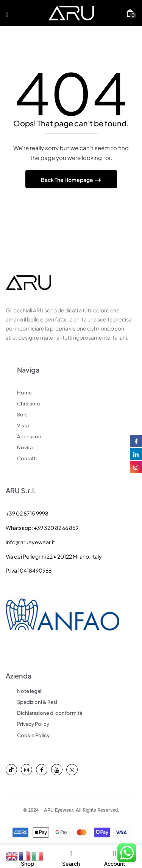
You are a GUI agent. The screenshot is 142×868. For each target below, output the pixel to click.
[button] (130, 13)
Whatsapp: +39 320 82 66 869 (42, 528)
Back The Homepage (67, 180)
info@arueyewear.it (30, 542)
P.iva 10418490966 (29, 570)
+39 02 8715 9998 (27, 513)
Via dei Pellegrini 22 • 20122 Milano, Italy (54, 556)
